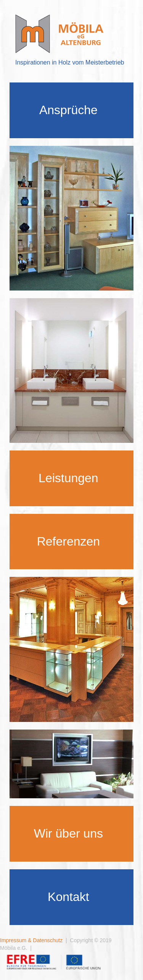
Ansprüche (68, 110)
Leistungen (68, 478)
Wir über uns (68, 833)
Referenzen (68, 541)
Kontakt (68, 897)
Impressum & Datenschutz (31, 940)
